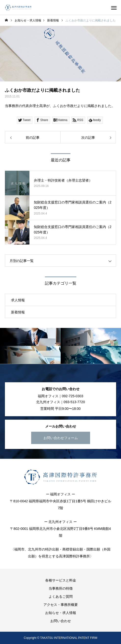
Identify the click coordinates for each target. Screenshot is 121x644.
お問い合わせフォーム (61, 438)
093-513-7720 (74, 402)
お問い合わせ (61, 621)
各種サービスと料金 (61, 580)
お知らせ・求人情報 (61, 613)
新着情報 (18, 312)
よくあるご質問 (61, 597)
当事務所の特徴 (61, 588)
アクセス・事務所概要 (61, 605)
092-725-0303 (73, 396)
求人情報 (18, 300)
